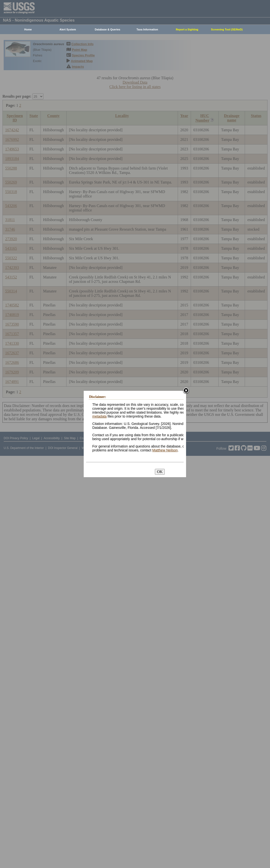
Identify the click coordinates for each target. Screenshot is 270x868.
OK (160, 472)
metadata (99, 416)
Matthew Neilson (165, 450)
